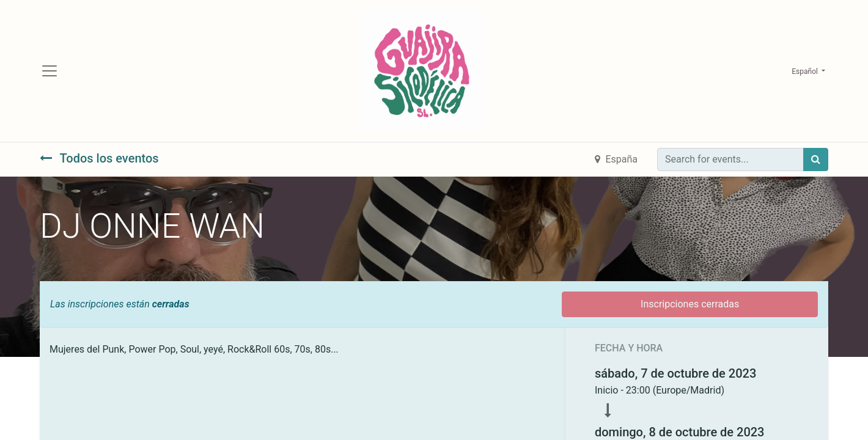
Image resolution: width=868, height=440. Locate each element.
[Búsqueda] (816, 159)
